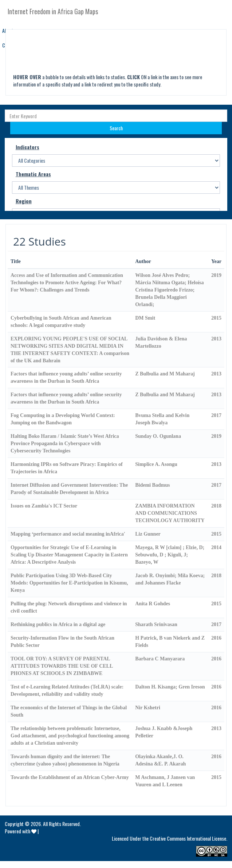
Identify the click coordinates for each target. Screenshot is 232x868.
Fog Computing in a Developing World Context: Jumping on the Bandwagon (63, 419)
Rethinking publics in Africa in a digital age (58, 624)
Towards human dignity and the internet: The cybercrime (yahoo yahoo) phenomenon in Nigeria (65, 760)
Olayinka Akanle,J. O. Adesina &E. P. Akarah (160, 760)
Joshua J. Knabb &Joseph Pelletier (164, 732)
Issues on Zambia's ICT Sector (44, 506)
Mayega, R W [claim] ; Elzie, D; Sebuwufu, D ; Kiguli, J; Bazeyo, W (170, 555)
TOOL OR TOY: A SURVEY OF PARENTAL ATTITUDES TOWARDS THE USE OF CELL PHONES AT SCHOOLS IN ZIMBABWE (62, 666)
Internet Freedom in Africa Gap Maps (53, 11)
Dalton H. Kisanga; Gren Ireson (170, 687)
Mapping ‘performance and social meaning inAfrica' (68, 534)
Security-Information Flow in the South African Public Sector (62, 642)
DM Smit (145, 318)
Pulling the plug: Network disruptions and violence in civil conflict (69, 607)
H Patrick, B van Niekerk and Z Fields (170, 642)
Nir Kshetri (148, 708)
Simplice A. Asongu (156, 464)
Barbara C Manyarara (160, 659)
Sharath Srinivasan (156, 624)
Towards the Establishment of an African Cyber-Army (70, 777)
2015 (216, 318)
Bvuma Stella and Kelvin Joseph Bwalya (162, 419)
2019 (216, 275)
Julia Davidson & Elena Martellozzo (161, 342)
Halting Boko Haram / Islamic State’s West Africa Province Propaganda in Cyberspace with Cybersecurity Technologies (65, 443)
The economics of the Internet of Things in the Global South (69, 711)
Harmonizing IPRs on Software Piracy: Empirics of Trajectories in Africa (67, 468)
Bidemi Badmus (152, 485)
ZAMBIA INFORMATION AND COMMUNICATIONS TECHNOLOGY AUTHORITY (170, 513)
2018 (216, 506)
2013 (216, 339)
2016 (216, 638)
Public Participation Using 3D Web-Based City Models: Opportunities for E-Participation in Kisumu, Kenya (69, 583)
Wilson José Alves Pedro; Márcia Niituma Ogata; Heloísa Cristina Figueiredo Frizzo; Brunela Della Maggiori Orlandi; (169, 290)
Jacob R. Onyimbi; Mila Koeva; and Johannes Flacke (170, 579)
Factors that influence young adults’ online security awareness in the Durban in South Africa (66, 377)
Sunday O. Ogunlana (158, 436)
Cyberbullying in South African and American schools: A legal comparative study (61, 322)
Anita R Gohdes (153, 604)
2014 (216, 547)
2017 (216, 415)
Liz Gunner (148, 534)
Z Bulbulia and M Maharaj (165, 374)
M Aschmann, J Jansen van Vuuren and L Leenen (165, 781)
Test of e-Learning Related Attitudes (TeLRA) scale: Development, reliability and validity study (67, 690)
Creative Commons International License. (188, 838)
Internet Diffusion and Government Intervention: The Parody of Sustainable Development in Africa (69, 489)
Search (116, 128)
